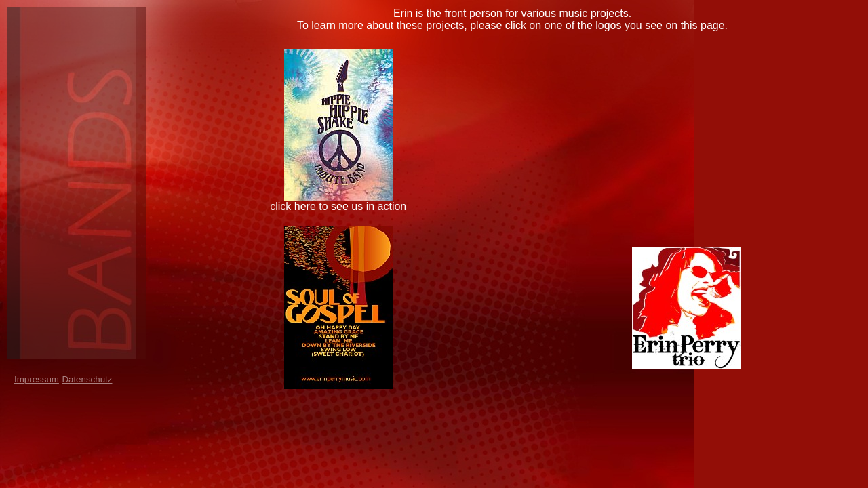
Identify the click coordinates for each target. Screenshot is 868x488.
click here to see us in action (338, 206)
